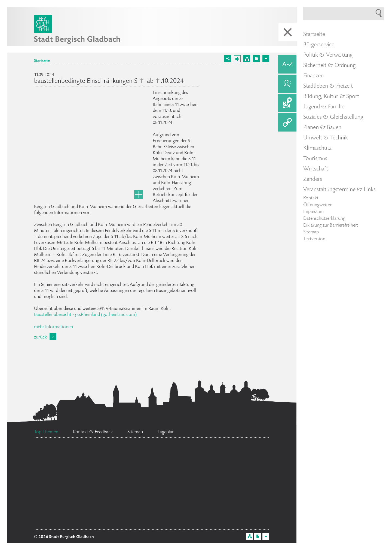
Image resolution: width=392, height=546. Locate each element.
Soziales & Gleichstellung (333, 117)
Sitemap (311, 232)
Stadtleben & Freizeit (328, 86)
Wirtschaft (316, 169)
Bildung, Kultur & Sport (331, 97)
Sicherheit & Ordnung (329, 66)
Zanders (313, 179)
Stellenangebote (73, 476)
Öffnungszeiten (318, 205)
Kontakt (311, 198)
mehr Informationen (53, 327)
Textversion (314, 239)
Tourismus (315, 159)
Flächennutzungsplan (167, 463)
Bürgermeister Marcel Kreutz (162, 476)
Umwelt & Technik (326, 138)
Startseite (42, 61)
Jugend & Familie (324, 107)
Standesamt (146, 499)
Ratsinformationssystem (231, 488)
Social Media (77, 499)
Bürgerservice (319, 45)
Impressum (313, 212)
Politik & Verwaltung (328, 55)
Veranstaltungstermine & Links (339, 190)
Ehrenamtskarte (73, 522)
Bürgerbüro (77, 458)
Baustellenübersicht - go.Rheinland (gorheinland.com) (85, 315)
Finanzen (313, 76)
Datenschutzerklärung (324, 219)
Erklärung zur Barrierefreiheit (331, 225)
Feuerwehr (244, 463)
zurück (40, 337)
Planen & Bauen (322, 128)
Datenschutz (143, 521)
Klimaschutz (317, 148)
